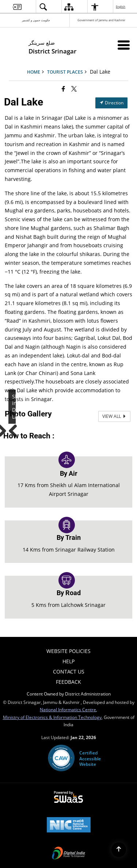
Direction (111, 103)
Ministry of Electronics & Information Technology (52, 717)
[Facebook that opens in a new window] (63, 89)
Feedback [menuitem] (68, 682)
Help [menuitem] (68, 661)
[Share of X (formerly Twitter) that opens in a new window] (74, 89)
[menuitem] (17, 7)
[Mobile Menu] (124, 45)
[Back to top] (119, 850)
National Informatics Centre (68, 709)
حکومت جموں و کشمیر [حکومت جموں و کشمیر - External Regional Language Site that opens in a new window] (36, 20)
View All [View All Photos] (114, 416)
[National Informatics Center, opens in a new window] (69, 826)
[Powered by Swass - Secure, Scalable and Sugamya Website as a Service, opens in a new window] (68, 797)
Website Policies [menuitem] (68, 651)
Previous (16, 429)
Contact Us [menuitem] (69, 672)
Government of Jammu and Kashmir (101, 20)
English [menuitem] (121, 6)
